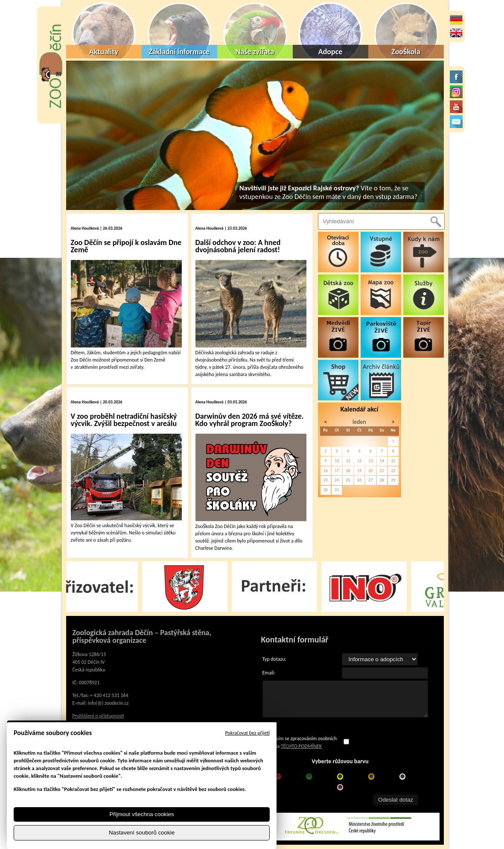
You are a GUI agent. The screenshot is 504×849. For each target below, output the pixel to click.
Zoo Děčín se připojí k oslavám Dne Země (126, 246)
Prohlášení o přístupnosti (98, 716)
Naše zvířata (255, 52)
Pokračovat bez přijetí (247, 733)
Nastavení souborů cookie (142, 833)
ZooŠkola (406, 52)
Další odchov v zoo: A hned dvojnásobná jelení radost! (238, 246)
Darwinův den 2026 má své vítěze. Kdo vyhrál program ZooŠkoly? (250, 420)
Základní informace (179, 52)
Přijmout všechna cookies (141, 814)
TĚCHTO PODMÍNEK (301, 746)
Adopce (331, 52)
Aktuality (104, 52)
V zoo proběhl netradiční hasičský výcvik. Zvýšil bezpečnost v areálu (124, 420)
